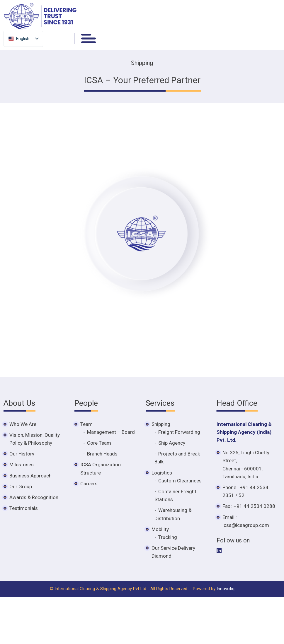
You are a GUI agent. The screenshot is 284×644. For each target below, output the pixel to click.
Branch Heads (102, 454)
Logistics (162, 473)
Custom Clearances (180, 481)
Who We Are (23, 424)
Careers (89, 484)
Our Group (21, 487)
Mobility (160, 529)
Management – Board (111, 432)
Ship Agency (172, 443)
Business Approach (30, 476)
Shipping (161, 424)
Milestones (22, 465)
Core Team (99, 443)
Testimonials (24, 508)
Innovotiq (226, 589)
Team (86, 424)
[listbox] (23, 38)
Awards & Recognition (34, 497)
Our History (22, 454)
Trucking (168, 537)
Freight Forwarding (179, 432)
